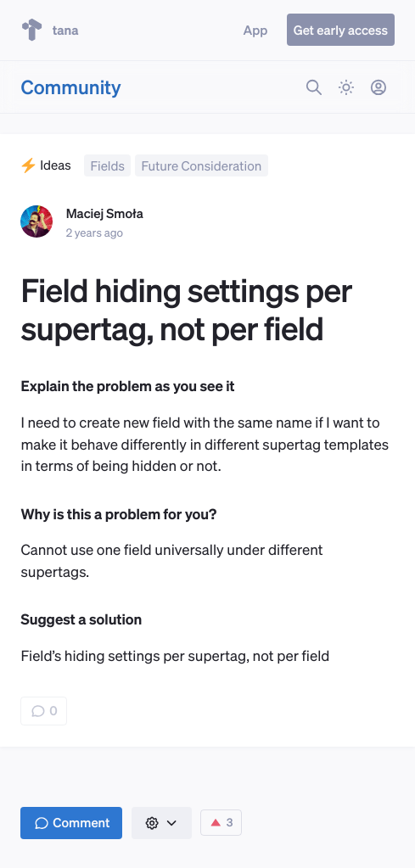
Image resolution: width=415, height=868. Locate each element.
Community (70, 87)
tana (49, 30)
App (256, 30)
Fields (107, 165)
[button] (162, 823)
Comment (72, 822)
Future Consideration (202, 165)
